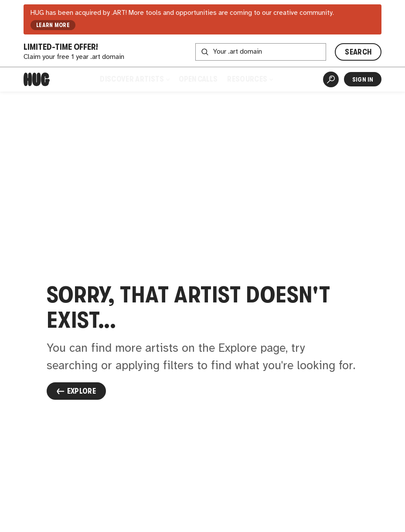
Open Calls (198, 79)
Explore (76, 391)
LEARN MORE (53, 25)
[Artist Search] (331, 79)
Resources (250, 79)
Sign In (363, 79)
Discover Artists (134, 79)
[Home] (37, 79)
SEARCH (358, 52)
